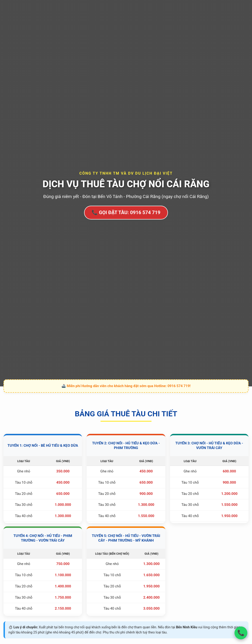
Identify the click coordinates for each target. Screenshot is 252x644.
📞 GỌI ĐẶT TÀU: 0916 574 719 (126, 212)
